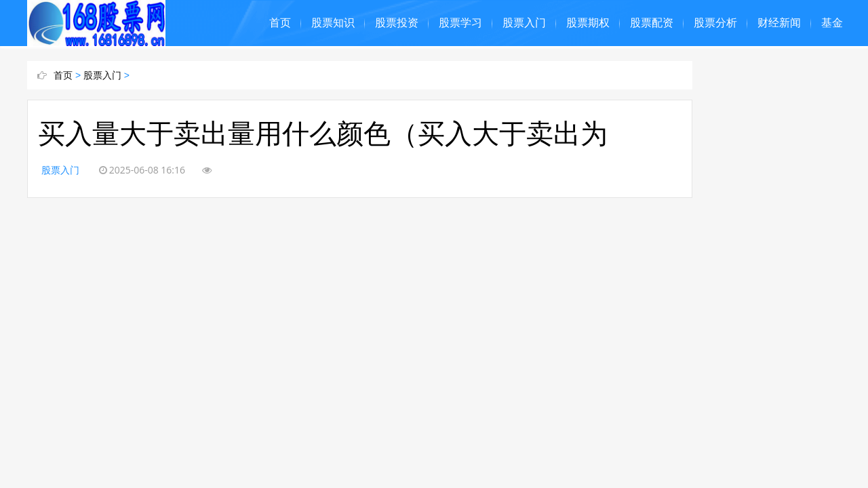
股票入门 (524, 23)
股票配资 (652, 23)
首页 (280, 23)
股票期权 (588, 23)
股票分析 (715, 23)
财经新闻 (779, 23)
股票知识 (333, 23)
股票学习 (460, 23)
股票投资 (397, 23)
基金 (832, 23)
